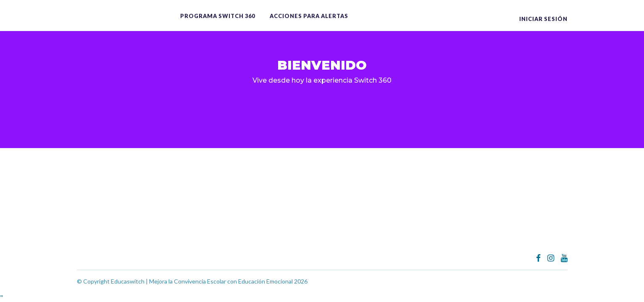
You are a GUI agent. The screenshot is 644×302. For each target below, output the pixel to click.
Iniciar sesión (543, 19)
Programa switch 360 (218, 16)
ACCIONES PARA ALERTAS (309, 16)
